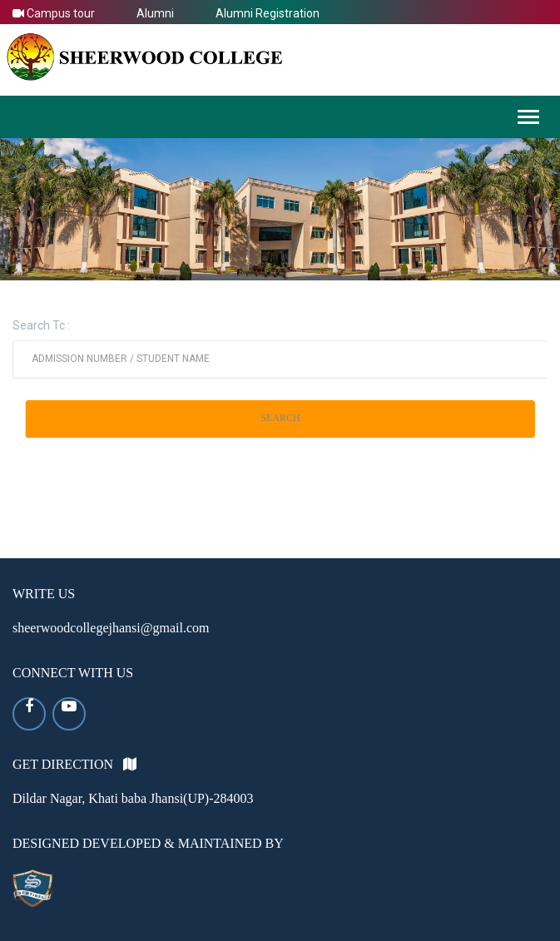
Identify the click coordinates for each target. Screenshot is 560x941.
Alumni (155, 13)
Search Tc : (41, 325)
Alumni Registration (268, 13)
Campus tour (54, 13)
